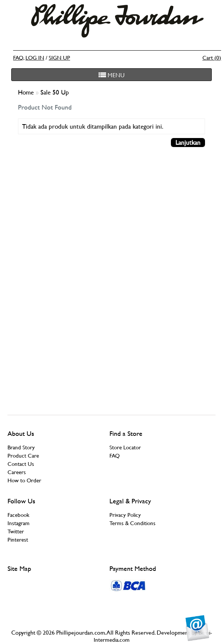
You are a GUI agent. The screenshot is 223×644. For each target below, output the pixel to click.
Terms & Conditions (132, 523)
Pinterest (18, 540)
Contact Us (21, 464)
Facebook (18, 515)
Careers (17, 472)
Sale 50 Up (55, 92)
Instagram (19, 523)
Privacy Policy (125, 515)
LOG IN (35, 58)
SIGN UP (59, 58)
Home (27, 92)
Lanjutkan (188, 143)
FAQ (18, 58)
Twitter (16, 531)
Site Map (19, 568)
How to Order (24, 480)
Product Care (23, 456)
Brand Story (21, 447)
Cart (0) (212, 58)
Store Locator (125, 447)
